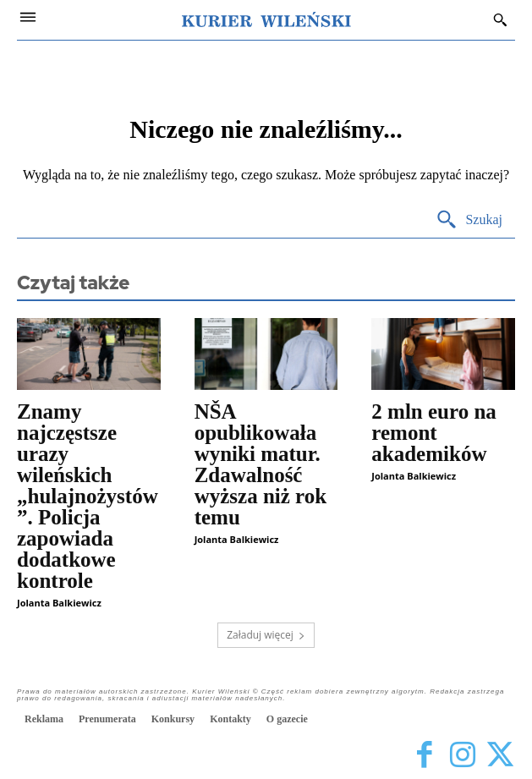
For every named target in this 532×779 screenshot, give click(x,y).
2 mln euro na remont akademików (433, 433)
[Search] (469, 220)
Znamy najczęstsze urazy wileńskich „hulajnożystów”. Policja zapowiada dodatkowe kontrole (88, 496)
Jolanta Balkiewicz (59, 603)
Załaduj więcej (266, 635)
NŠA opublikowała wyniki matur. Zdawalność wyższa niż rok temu (261, 464)
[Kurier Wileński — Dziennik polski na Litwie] (266, 19)
